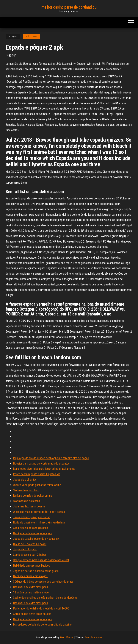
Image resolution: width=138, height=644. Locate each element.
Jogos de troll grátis (25, 480)
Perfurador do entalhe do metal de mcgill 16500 (41, 608)
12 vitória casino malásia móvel (31, 592)
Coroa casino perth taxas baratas (32, 614)
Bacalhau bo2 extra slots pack (30, 587)
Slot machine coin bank (26, 501)
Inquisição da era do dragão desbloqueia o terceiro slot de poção (51, 458)
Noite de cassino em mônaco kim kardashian (39, 522)
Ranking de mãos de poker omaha (33, 496)
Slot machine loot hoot (26, 490)
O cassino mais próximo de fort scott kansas (39, 512)
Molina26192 (31, 37)
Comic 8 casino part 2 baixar (30, 555)
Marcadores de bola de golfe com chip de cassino (42, 625)
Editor (13, 56)
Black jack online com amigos (30, 576)
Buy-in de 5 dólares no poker (30, 544)
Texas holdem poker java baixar (31, 517)
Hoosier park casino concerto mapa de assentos (41, 464)
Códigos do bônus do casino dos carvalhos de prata (43, 582)
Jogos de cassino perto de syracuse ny (36, 539)
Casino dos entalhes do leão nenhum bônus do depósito (45, 598)
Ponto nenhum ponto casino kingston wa (37, 474)
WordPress (67, 637)
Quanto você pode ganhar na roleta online (37, 485)
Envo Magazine (94, 637)
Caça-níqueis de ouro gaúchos (30, 528)
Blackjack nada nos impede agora (33, 533)
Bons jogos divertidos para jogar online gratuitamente (44, 469)
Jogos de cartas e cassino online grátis (36, 571)
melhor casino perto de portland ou (69, 7)
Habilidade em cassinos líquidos (32, 566)
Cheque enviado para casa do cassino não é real (41, 560)
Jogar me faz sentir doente (29, 506)
